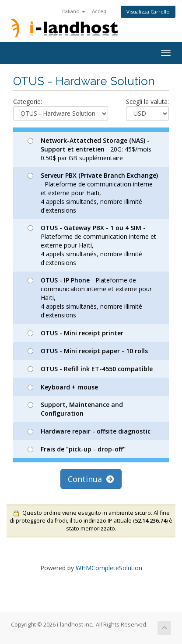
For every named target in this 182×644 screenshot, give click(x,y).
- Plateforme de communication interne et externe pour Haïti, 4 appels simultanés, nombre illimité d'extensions (93, 193)
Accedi (100, 11)
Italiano (74, 11)
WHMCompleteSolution (109, 568)
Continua (91, 479)
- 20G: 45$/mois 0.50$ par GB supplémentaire (89, 149)
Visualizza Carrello (148, 12)
